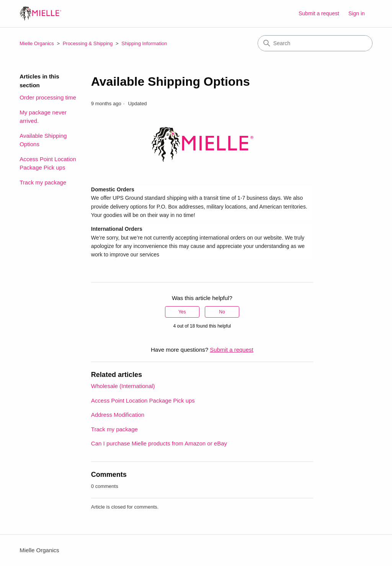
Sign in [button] (357, 13)
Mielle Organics (37, 43)
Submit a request (319, 13)
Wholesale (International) (123, 386)
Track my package (43, 182)
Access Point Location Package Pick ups (48, 163)
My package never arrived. (43, 117)
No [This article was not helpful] (222, 312)
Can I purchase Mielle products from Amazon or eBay (159, 443)
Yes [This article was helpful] (182, 312)
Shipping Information (144, 43)
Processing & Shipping (88, 43)
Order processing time (48, 97)
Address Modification (118, 415)
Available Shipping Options (43, 140)
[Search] (315, 43)
